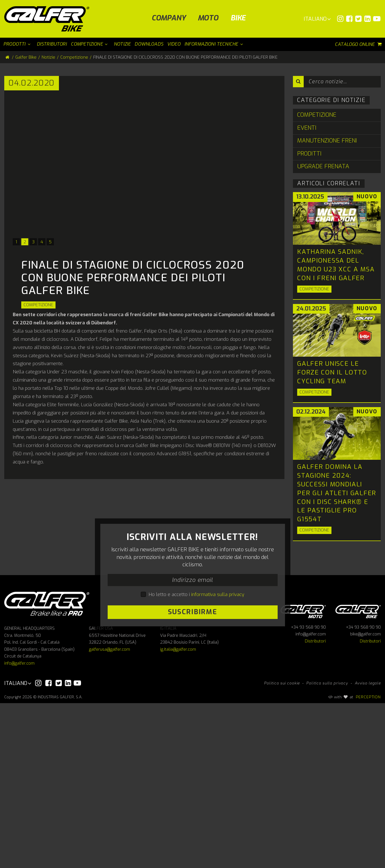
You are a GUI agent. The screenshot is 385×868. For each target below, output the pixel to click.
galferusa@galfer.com (109, 814)
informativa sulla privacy (218, 677)
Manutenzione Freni (327, 141)
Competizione (38, 305)
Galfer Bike (26, 57)
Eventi (307, 128)
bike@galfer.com (365, 799)
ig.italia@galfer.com (178, 814)
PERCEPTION (368, 862)
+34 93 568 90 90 (308, 792)
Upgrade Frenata (323, 166)
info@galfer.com (19, 828)
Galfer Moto (303, 776)
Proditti (309, 154)
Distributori (315, 806)
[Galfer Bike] (49, 19)
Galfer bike (358, 776)
